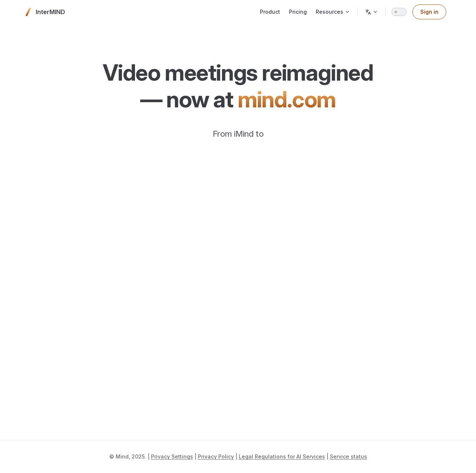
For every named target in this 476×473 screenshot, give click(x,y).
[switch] (399, 12)
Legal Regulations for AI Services (282, 456)
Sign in (429, 12)
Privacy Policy (216, 456)
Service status (348, 456)
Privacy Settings (172, 456)
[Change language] (372, 12)
